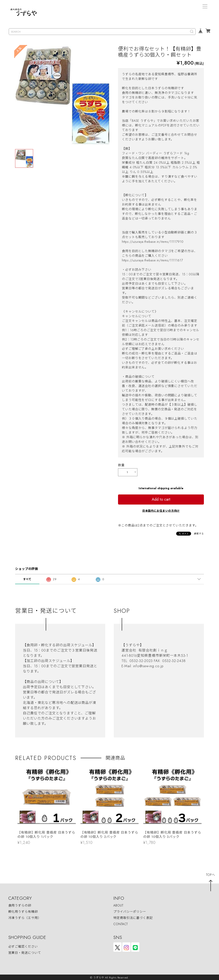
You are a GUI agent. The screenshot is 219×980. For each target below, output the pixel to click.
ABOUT (118, 905)
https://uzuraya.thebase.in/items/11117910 (153, 242)
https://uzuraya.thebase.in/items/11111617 (152, 260)
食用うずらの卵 (20, 905)
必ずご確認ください (23, 946)
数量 (121, 465)
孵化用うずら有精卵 (23, 911)
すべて (27, 578)
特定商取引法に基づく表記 (133, 917)
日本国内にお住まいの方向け (161, 510)
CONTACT (121, 923)
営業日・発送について (25, 952)
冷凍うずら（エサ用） (25, 917)
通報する (199, 533)
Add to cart (161, 499)
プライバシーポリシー (130, 911)
